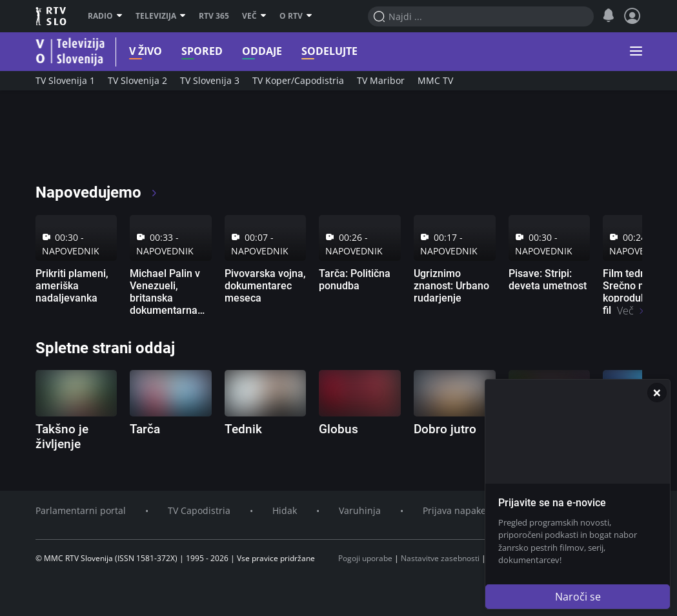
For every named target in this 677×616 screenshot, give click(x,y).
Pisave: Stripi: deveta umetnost (548, 280)
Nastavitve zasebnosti (440, 558)
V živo (129, 51)
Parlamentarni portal (81, 510)
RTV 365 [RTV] (214, 16)
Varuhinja (360, 510)
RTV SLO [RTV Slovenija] (52, 16)
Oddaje (246, 51)
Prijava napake (454, 510)
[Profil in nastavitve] (632, 16)
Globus (338, 429)
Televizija (161, 16)
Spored (186, 51)
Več (254, 16)
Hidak (285, 510)
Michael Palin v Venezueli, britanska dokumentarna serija (165, 298)
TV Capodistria (199, 510)
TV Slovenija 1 (65, 80)
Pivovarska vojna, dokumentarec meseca (265, 286)
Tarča (145, 429)
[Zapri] (657, 393)
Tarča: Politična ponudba (355, 280)
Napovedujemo (97, 192)
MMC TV (435, 80)
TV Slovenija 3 (210, 80)
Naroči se (578, 597)
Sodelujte (313, 51)
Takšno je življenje (62, 436)
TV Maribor (381, 80)
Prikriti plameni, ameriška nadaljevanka (72, 286)
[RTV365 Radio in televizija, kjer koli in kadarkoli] (153, 142)
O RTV (296, 16)
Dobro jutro (445, 429)
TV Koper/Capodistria (298, 80)
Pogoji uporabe (365, 558)
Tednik (243, 429)
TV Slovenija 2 (137, 80)
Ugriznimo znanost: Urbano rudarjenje (451, 286)
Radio (105, 16)
